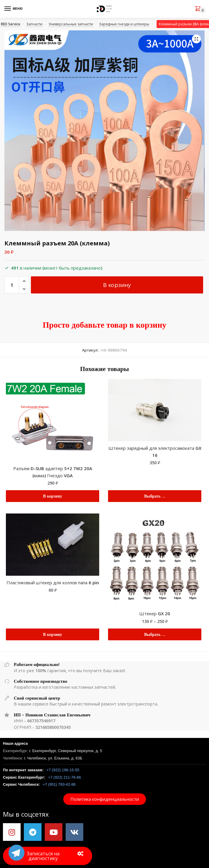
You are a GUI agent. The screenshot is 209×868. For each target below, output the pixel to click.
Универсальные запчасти (71, 24)
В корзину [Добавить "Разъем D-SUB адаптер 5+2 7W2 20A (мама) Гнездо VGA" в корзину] (53, 496)
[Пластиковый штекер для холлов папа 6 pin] (53, 545)
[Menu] (13, 9)
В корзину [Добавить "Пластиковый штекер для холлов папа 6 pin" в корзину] (53, 634)
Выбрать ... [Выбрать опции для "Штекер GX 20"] (155, 634)
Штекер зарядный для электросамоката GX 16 (155, 452)
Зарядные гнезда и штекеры (124, 24)
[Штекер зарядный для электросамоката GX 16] (155, 410)
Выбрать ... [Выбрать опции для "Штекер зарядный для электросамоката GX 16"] (155, 496)
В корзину (117, 285)
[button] (105, 799)
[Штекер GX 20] (155, 560)
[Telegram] (16, 853)
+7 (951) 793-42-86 (59, 784)
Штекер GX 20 (155, 613)
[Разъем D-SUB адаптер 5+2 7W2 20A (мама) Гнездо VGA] (53, 420)
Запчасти (34, 24)
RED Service (11, 24)
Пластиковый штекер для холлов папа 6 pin (53, 583)
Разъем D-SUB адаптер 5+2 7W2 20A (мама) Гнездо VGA (53, 472)
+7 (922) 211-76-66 (64, 777)
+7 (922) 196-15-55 (63, 770)
